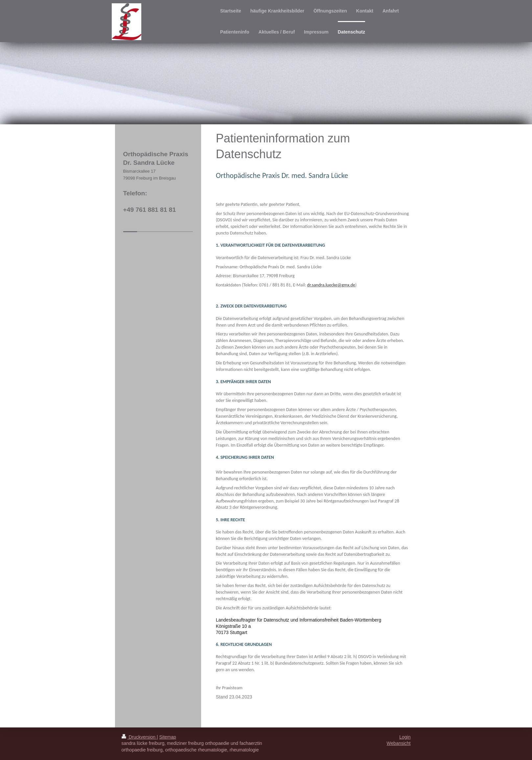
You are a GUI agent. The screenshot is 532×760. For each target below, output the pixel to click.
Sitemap (168, 737)
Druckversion (139, 737)
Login (405, 737)
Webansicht (399, 743)
